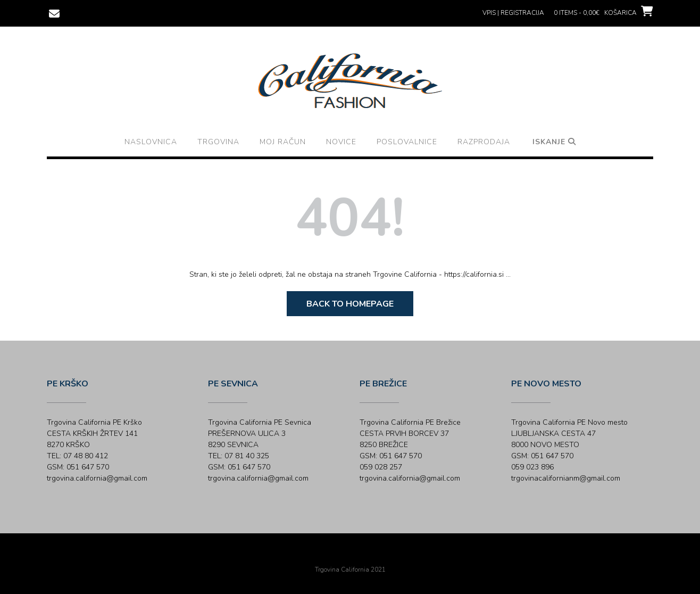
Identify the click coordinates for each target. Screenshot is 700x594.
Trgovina (218, 142)
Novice (341, 142)
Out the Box (365, 555)
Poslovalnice (407, 142)
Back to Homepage (350, 304)
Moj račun (283, 142)
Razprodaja (484, 142)
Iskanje (554, 142)
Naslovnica (151, 142)
